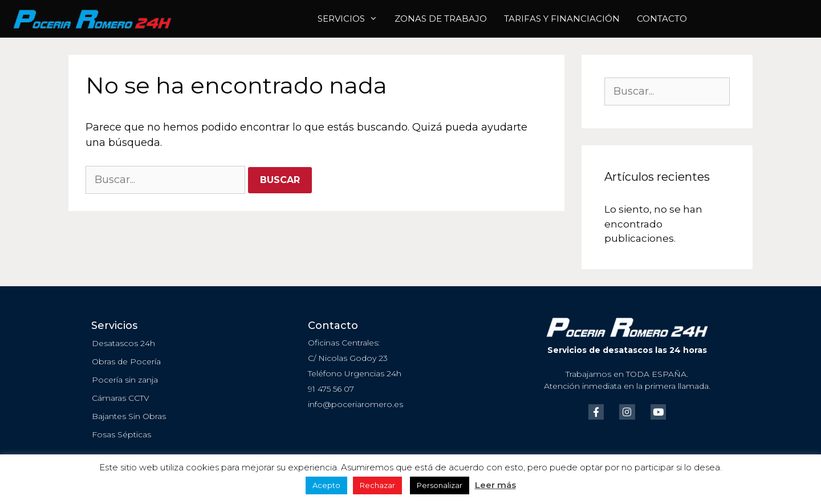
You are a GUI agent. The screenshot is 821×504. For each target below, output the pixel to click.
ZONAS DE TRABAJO (441, 19)
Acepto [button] (326, 485)
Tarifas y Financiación (562, 19)
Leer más (495, 485)
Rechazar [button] (377, 485)
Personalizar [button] (440, 485)
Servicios (352, 19)
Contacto (662, 19)
